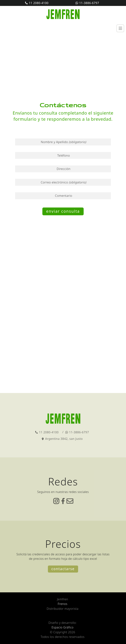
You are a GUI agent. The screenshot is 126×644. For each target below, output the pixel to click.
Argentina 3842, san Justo (64, 439)
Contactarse (63, 569)
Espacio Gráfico (63, 627)
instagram (56, 501)
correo (70, 501)
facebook (63, 501)
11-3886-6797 (89, 3)
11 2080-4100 (39, 3)
